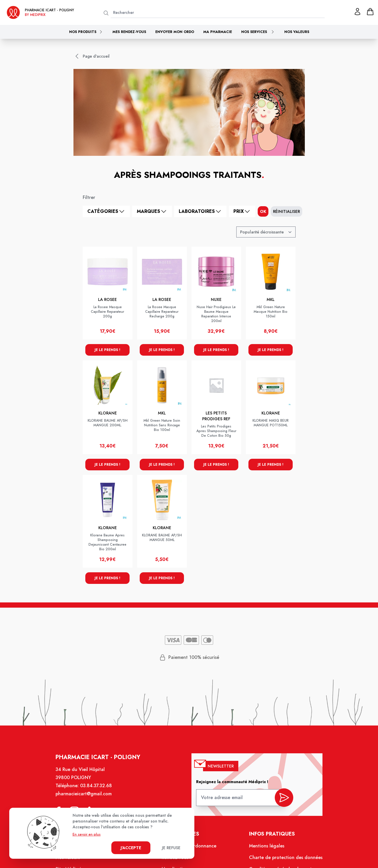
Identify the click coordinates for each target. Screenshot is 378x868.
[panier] (370, 12)
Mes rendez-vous (129, 32)
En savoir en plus (87, 834)
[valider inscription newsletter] (284, 798)
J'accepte (131, 848)
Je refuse (171, 848)
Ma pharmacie (218, 32)
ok (263, 211)
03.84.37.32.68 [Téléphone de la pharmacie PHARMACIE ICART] (96, 786)
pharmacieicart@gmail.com (84, 794)
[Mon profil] (357, 12)
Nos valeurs (297, 32)
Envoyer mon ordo (175, 32)
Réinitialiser (286, 211)
